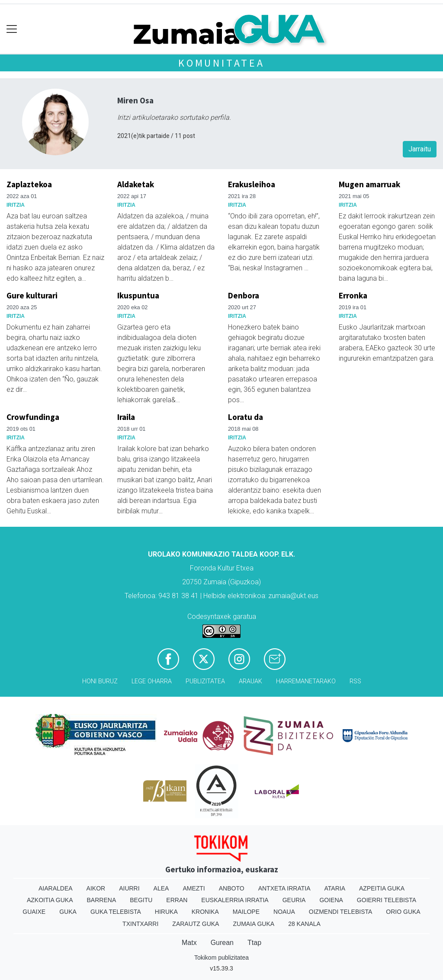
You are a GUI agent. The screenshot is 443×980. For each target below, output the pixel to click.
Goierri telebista (387, 900)
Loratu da (246, 417)
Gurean (222, 943)
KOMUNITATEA (221, 63)
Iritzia (16, 205)
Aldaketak (136, 184)
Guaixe (34, 912)
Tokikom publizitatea (221, 958)
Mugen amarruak (369, 184)
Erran (177, 900)
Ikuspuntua (138, 295)
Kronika (205, 912)
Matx (189, 943)
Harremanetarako (306, 681)
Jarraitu (420, 149)
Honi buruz (100, 681)
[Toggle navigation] (12, 29)
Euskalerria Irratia (235, 900)
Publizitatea (205, 681)
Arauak (250, 681)
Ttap (254, 943)
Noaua (284, 912)
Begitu (141, 900)
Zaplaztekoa (29, 184)
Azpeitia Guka (382, 888)
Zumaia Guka (254, 924)
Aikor (96, 888)
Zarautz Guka (196, 924)
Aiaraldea (56, 888)
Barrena (102, 900)
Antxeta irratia (284, 888)
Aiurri (129, 888)
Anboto (232, 888)
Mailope (246, 912)
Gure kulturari (32, 295)
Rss (355, 681)
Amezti (194, 888)
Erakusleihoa (252, 184)
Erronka (353, 295)
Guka (68, 912)
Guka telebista (116, 912)
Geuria (294, 900)
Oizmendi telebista (341, 912)
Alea (161, 888)
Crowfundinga (33, 417)
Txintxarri (140, 924)
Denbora (244, 295)
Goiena (331, 900)
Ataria (335, 888)
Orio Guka (403, 912)
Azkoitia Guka (50, 900)
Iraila (126, 417)
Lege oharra (152, 681)
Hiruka (166, 912)
